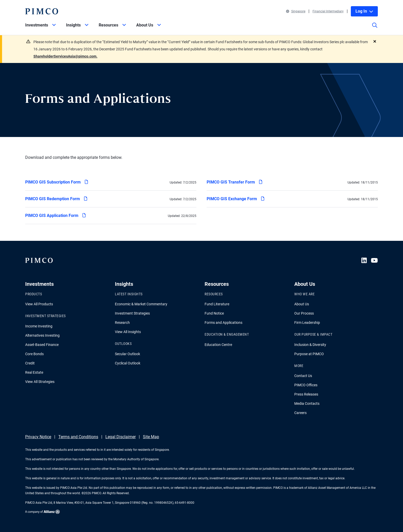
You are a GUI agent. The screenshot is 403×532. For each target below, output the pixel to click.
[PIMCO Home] (42, 11)
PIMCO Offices (306, 385)
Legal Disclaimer (121, 437)
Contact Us (303, 376)
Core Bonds (34, 354)
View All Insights (128, 332)
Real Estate (34, 372)
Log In (364, 11)
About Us (302, 304)
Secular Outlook (127, 354)
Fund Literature (217, 304)
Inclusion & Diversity (310, 345)
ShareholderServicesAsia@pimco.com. (65, 56)
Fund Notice (214, 313)
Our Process (304, 313)
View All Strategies (40, 382)
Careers (300, 413)
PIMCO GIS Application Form (55, 215)
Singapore (296, 11)
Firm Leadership (307, 323)
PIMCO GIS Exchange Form (235, 198)
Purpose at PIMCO (309, 354)
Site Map (151, 437)
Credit (30, 363)
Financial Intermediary (328, 11)
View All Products (39, 304)
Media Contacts (307, 403)
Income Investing (39, 326)
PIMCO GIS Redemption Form (56, 198)
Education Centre (218, 345)
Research (122, 323)
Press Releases (306, 394)
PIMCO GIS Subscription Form (56, 181)
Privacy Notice (38, 437)
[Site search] (375, 29)
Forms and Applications (223, 323)
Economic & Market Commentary (141, 304)
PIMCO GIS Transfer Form (234, 181)
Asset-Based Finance (42, 345)
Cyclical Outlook (128, 363)
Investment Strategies (132, 313)
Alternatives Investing (42, 335)
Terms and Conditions (78, 437)
